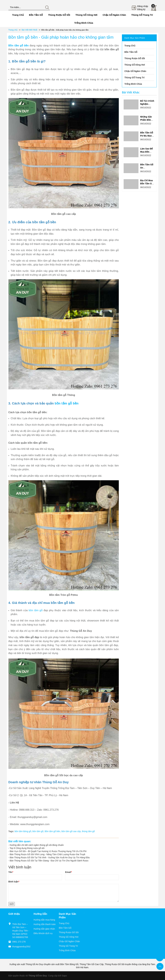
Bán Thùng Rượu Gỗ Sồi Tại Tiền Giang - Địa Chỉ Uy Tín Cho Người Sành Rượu (49, 861)
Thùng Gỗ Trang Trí (68, 946)
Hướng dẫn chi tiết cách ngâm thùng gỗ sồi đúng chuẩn (37, 845)
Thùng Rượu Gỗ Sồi (69, 932)
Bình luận (14, 882)
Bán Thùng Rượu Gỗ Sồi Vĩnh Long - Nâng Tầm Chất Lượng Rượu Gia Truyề (47, 854)
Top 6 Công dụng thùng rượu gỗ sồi (27, 848)
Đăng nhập (143, 6)
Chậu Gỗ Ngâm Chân (69, 941)
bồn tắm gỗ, (38, 831)
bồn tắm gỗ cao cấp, (72, 831)
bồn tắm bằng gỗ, (24, 831)
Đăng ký (141, 9)
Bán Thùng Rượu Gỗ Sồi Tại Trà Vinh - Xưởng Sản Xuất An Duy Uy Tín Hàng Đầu (50, 857)
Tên (11, 872)
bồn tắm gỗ (36, 610)
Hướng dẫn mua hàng (44, 920)
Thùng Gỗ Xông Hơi (69, 937)
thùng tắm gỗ (88, 831)
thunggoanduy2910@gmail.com (28, 947)
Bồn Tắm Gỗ (65, 928)
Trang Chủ (64, 923)
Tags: (11, 831)
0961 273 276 (19, 942)
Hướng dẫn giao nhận (44, 929)
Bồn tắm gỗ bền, (53, 831)
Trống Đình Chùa (67, 950)
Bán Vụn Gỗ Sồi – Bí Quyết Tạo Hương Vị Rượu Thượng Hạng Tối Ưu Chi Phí (48, 851)
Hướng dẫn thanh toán (45, 924)
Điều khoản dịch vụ (43, 933)
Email (68, 872)
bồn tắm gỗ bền (67, 403)
